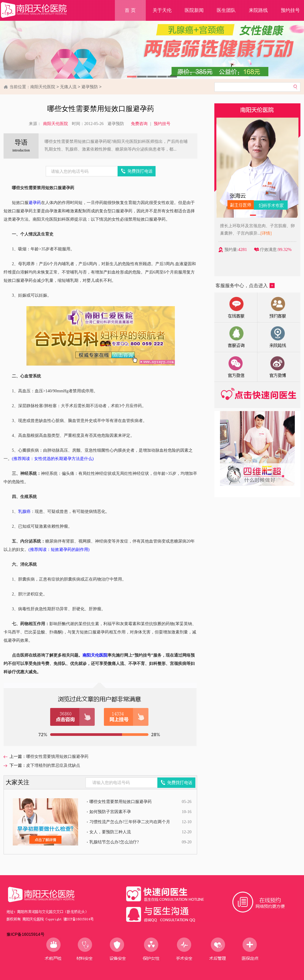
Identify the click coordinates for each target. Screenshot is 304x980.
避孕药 (35, 203)
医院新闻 (194, 10)
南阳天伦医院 (43, 87)
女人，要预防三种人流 (110, 832)
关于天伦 (162, 10)
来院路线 (258, 10)
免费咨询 (139, 124)
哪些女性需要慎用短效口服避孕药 (57, 757)
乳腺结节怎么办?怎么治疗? (114, 842)
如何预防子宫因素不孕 (110, 812)
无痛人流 (68, 87)
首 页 (130, 10)
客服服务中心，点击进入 (245, 286)
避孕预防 (90, 87)
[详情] (272, 233)
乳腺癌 (24, 512)
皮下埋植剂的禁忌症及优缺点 (53, 765)
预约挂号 (162, 124)
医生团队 (226, 10)
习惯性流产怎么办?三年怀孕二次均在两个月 (130, 822)
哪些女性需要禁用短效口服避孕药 (121, 802)
